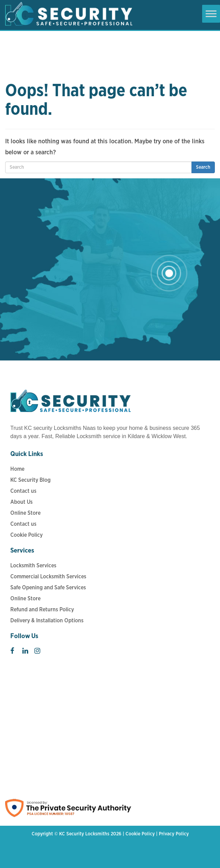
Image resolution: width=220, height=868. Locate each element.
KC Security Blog (30, 480)
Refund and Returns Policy (42, 610)
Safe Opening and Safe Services (48, 588)
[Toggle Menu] (211, 14)
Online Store (25, 513)
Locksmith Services (33, 566)
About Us (21, 502)
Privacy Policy (174, 834)
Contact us (23, 491)
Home (17, 469)
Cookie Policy (26, 535)
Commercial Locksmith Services (48, 577)
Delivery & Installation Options (47, 621)
